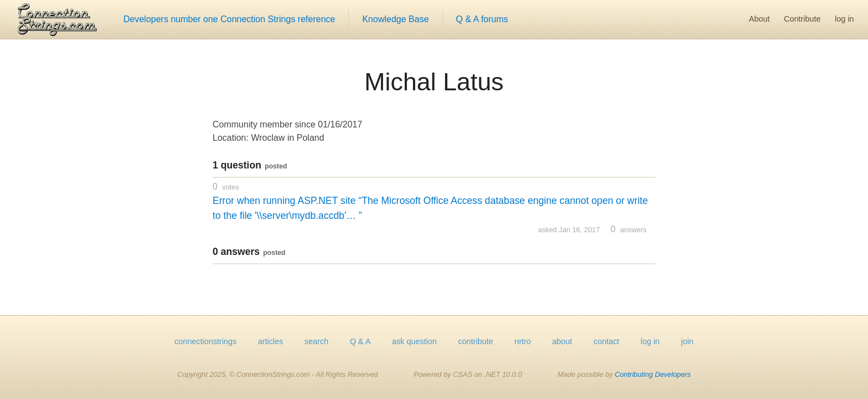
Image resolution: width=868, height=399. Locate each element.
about (562, 341)
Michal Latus (434, 81)
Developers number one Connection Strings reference (229, 19)
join (687, 341)
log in (844, 19)
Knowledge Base (395, 19)
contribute (476, 341)
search (316, 341)
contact (606, 341)
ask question (414, 341)
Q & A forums (482, 19)
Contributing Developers (652, 374)
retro (523, 341)
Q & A (360, 341)
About (759, 19)
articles (271, 341)
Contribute (802, 19)
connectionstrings (205, 341)
